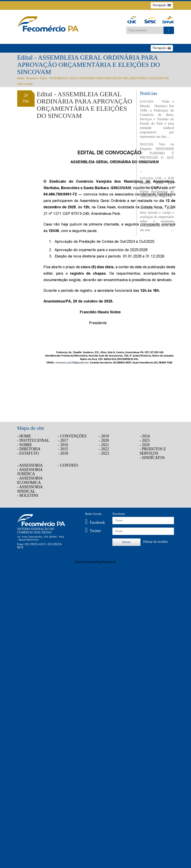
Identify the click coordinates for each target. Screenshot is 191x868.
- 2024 (145, 436)
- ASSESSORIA (30, 465)
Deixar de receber (156, 542)
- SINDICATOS (152, 458)
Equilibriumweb (106, 562)
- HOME (24, 436)
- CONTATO (68, 465)
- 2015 (63, 449)
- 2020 (104, 440)
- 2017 (63, 440)
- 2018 (63, 453)
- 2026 (145, 445)
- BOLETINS (28, 495)
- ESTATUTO (28, 453)
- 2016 (63, 445)
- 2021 (104, 445)
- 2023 (104, 453)
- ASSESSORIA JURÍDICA (30, 472)
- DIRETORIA (29, 449)
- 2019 (104, 436)
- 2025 (145, 440)
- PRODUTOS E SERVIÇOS (153, 451)
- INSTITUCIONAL (33, 440)
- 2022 (104, 449)
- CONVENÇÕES (72, 436)
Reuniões (32, 78)
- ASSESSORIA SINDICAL (30, 489)
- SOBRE (25, 445)
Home (21, 78)
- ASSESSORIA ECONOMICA (30, 480)
